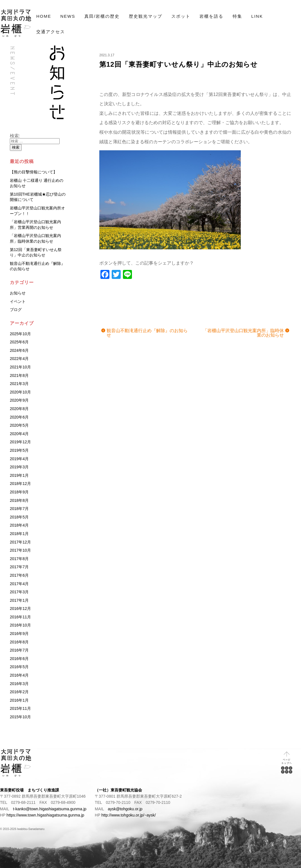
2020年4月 (19, 434)
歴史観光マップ (146, 16)
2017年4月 (19, 584)
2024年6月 (19, 350)
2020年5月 (19, 425)
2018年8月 (19, 500)
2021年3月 (19, 384)
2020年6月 (19, 417)
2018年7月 (19, 509)
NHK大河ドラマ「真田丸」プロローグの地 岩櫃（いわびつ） (16, 23)
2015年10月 (20, 717)
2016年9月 (19, 634)
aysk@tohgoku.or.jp (125, 809)
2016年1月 (19, 700)
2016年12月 (20, 609)
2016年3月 (19, 684)
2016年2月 (19, 692)
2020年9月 (19, 400)
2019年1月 (19, 475)
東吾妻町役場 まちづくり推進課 (30, 790)
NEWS (68, 16)
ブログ (16, 310)
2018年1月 (19, 534)
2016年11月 (20, 617)
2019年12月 (20, 442)
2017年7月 (19, 567)
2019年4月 (19, 459)
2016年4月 (19, 675)
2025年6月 (19, 342)
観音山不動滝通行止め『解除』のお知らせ (147, 333)
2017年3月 (19, 592)
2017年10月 (20, 550)
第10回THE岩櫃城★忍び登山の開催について (38, 197)
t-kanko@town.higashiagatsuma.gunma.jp (50, 809)
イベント (18, 301)
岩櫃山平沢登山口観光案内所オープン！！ (37, 211)
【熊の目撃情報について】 (33, 172)
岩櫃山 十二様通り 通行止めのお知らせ (37, 183)
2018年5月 (19, 517)
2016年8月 (19, 642)
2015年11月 (20, 708)
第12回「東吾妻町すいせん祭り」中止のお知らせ (178, 64)
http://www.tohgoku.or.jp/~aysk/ (128, 815)
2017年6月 (19, 575)
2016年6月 (19, 659)
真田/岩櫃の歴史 (102, 16)
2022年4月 (19, 359)
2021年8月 (19, 375)
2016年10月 (20, 625)
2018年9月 (19, 492)
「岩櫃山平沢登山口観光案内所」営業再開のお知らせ (35, 225)
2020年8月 (19, 409)
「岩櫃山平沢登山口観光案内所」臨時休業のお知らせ (243, 333)
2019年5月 (19, 450)
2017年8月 (19, 559)
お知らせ (18, 293)
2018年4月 (19, 525)
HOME (44, 16)
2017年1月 (19, 600)
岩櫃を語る (211, 16)
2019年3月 (19, 467)
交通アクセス (51, 32)
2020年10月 (20, 392)
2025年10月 (20, 334)
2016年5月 (19, 667)
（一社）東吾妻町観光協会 (118, 790)
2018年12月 (20, 484)
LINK (257, 16)
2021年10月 (20, 367)
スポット (181, 16)
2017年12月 (20, 542)
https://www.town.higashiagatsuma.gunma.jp (45, 815)
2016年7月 (19, 650)
